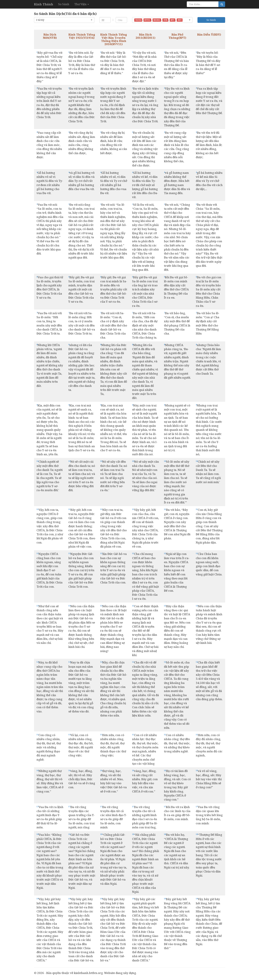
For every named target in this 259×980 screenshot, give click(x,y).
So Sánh (64, 4)
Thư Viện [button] (82, 4)
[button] (64, 20)
